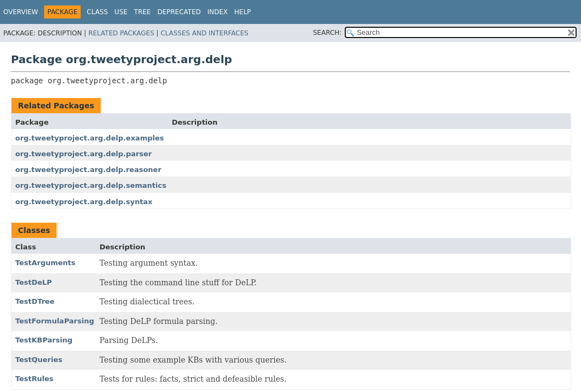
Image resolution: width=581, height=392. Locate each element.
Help (243, 12)
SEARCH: (328, 33)
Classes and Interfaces (204, 33)
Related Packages (121, 33)
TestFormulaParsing (55, 321)
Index (218, 12)
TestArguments (45, 263)
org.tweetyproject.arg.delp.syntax (84, 202)
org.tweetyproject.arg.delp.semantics (91, 185)
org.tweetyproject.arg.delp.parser (84, 154)
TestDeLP (33, 282)
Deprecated (179, 12)
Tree (142, 12)
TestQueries (39, 360)
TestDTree (35, 301)
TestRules (34, 379)
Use (121, 12)
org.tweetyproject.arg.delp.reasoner (88, 170)
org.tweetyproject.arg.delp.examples (90, 138)
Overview (21, 12)
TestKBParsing (44, 340)
